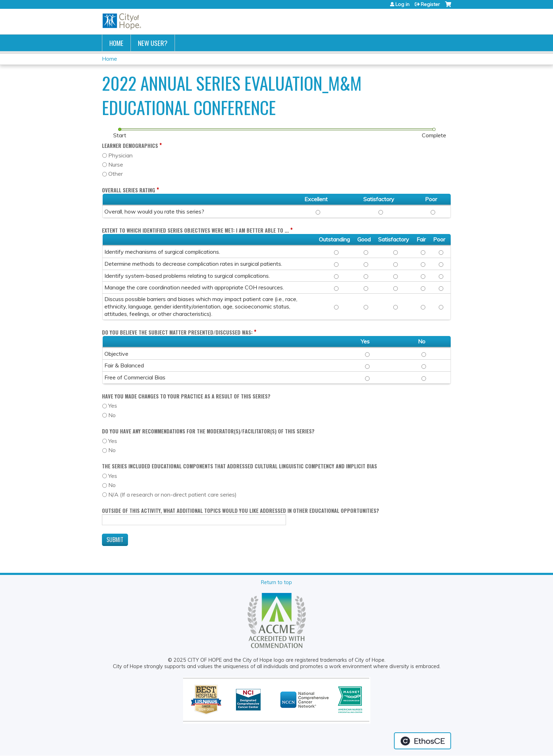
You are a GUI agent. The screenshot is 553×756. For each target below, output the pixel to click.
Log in (402, 4)
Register (430, 4)
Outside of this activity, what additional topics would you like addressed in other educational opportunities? (241, 511)
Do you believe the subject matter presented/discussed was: (177, 332)
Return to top (276, 582)
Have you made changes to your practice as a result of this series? (186, 396)
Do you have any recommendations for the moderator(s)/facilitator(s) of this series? (208, 431)
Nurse (116, 164)
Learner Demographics (130, 146)
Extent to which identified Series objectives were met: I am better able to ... (195, 230)
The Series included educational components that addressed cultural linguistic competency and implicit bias (239, 466)
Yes (113, 406)
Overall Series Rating (129, 190)
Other (116, 174)
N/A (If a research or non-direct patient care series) (172, 494)
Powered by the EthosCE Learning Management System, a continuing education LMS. (423, 741)
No (112, 415)
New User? (153, 43)
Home (116, 43)
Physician (120, 155)
